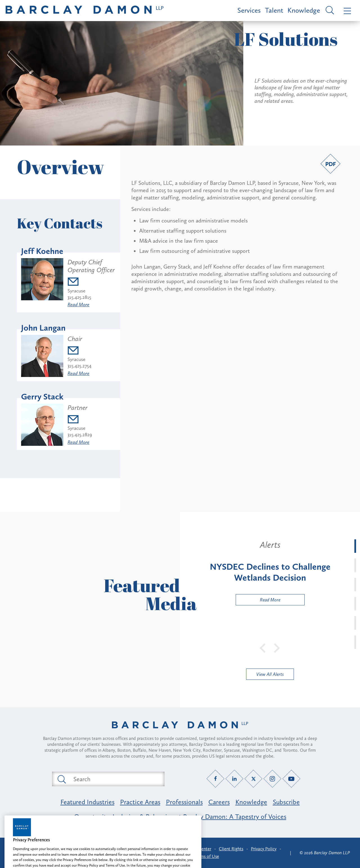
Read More (78, 305)
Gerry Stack (42, 397)
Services (249, 10)
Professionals (184, 802)
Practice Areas (140, 802)
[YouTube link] (292, 779)
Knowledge (304, 10)
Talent (274, 10)
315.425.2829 (80, 435)
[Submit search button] (61, 779)
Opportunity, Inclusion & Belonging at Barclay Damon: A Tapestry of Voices (180, 816)
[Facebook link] (216, 779)
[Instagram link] (272, 779)
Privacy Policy (264, 849)
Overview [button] (60, 167)
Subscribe (286, 802)
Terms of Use (207, 856)
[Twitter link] (254, 779)
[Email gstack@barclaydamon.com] (80, 420)
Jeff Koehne (42, 251)
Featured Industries (87, 802)
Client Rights (231, 849)
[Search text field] (115, 779)
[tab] (355, 546)
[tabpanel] (270, 572)
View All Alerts (270, 674)
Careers (219, 802)
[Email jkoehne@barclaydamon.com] (92, 282)
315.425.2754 (79, 366)
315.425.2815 (79, 297)
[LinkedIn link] (234, 779)
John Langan (43, 328)
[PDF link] (330, 164)
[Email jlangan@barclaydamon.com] (79, 351)
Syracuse (76, 291)
